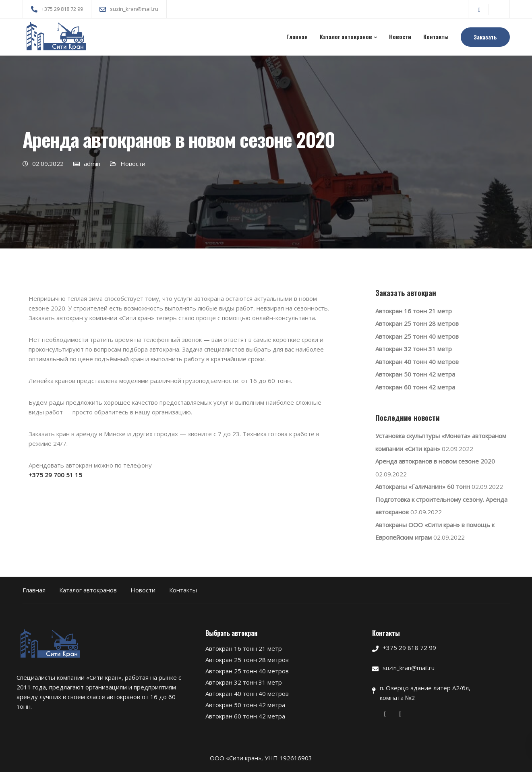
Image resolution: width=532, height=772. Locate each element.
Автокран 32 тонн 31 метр (414, 349)
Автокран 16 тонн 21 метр (414, 311)
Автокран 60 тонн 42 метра (415, 387)
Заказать (485, 37)
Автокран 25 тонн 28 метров (417, 323)
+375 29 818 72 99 (409, 648)
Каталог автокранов (346, 36)
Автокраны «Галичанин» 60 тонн (423, 486)
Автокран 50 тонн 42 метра (415, 374)
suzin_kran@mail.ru (409, 668)
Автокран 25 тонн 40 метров (417, 336)
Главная (297, 36)
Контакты (436, 36)
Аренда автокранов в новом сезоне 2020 (435, 461)
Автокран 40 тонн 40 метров (417, 362)
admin (92, 164)
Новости (400, 36)
